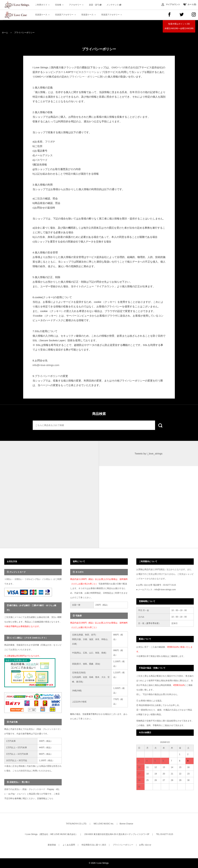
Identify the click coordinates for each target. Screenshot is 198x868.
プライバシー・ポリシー (83, 77)
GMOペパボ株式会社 (123, 67)
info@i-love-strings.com (46, 365)
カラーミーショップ (93, 72)
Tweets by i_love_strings (148, 454)
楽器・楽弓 (95, 5)
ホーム (5, 33)
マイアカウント (173, 4)
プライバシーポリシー (123, 845)
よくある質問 (69, 845)
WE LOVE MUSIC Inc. (104, 824)
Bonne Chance (126, 824)
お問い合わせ (145, 845)
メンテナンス (114, 5)
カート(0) (192, 4)
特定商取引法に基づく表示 (94, 845)
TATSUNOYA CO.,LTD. (76, 824)
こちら (50, 798)
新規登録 (52, 845)
